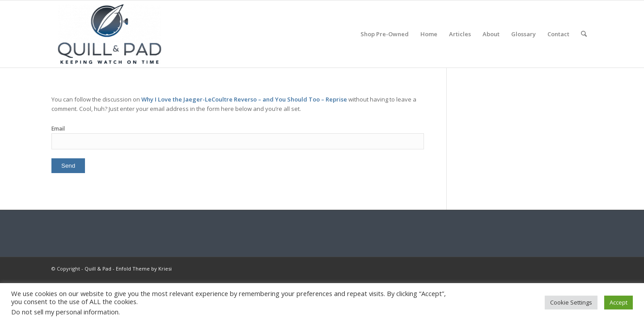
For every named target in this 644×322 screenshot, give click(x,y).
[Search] (584, 34)
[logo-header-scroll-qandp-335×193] (110, 34)
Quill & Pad (98, 269)
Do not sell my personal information (65, 312)
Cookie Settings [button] (571, 302)
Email (58, 129)
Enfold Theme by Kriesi (144, 269)
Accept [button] (619, 302)
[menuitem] (385, 34)
